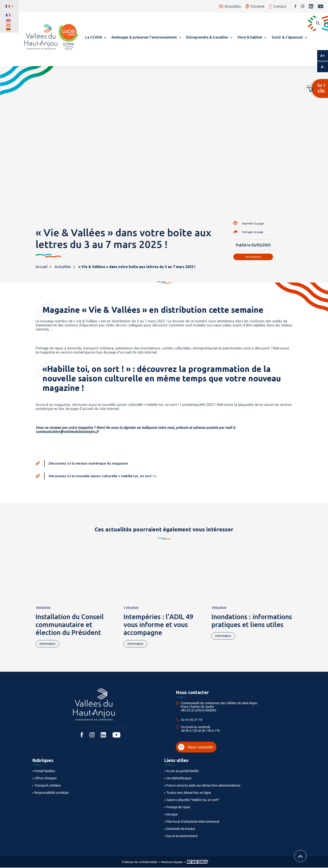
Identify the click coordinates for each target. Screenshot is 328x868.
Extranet (255, 6)
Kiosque (172, 815)
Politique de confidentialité (140, 862)
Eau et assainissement (182, 836)
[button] (96, 37)
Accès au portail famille (183, 771)
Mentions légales (172, 862)
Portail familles (45, 771)
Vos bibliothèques (179, 779)
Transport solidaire (48, 786)
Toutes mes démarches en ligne (189, 793)
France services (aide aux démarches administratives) (203, 786)
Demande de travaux (181, 829)
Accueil (41, 267)
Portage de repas (178, 808)
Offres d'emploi (46, 779)
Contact (278, 6)
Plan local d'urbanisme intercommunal (193, 822)
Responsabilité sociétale (52, 793)
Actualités (230, 6)
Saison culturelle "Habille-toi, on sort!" (193, 800)
